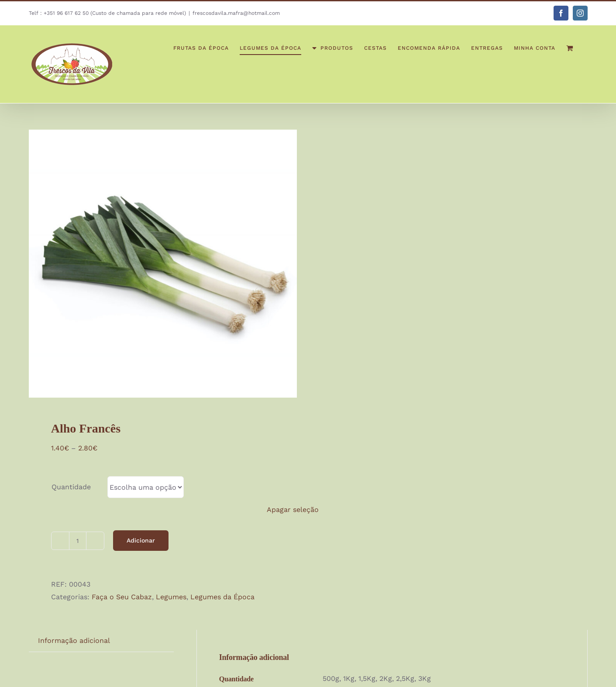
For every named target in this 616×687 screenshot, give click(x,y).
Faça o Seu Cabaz (122, 597)
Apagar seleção (293, 510)
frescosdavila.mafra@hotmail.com (236, 13)
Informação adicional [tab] (74, 641)
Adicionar (141, 540)
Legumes (171, 597)
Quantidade (71, 487)
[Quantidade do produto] (78, 541)
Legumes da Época (222, 597)
